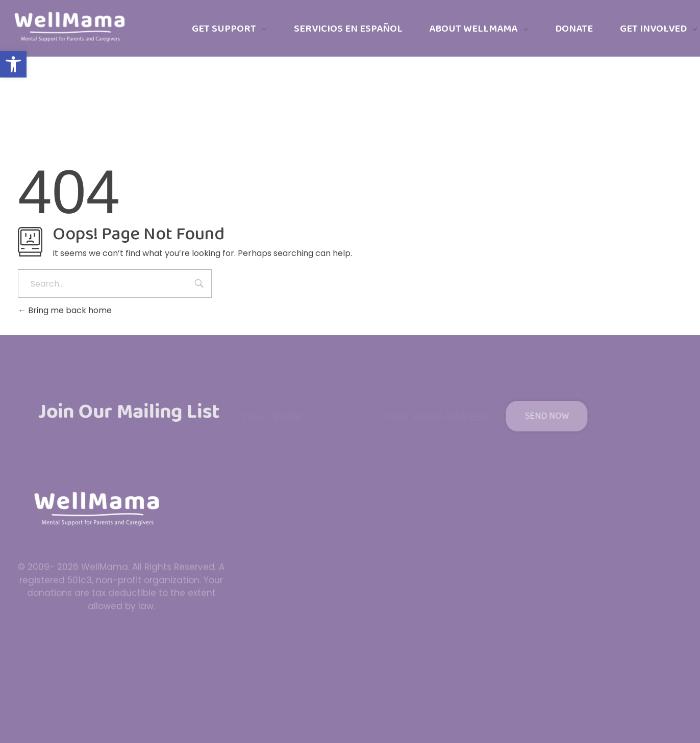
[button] (13, 64)
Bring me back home (65, 310)
